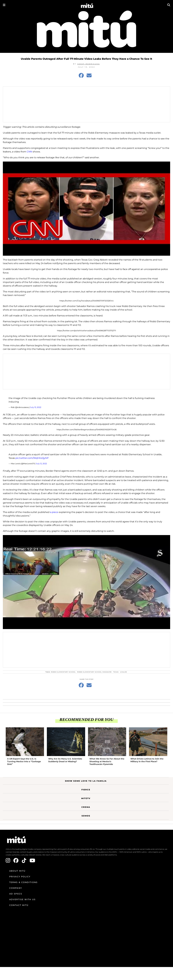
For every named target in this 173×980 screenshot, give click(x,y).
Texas (116, 672)
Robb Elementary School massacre (94, 672)
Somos (86, 816)
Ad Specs (16, 894)
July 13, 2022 (36, 407)
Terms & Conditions (23, 882)
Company (16, 888)
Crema (86, 807)
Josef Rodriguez (89, 64)
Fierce (86, 790)
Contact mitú (19, 905)
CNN (29, 152)
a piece (54, 512)
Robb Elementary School (63, 672)
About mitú (17, 871)
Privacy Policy (20, 877)
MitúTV (86, 798)
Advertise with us (22, 899)
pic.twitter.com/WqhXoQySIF (32, 458)
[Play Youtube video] (86, 209)
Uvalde (123, 672)
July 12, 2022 (41, 464)
